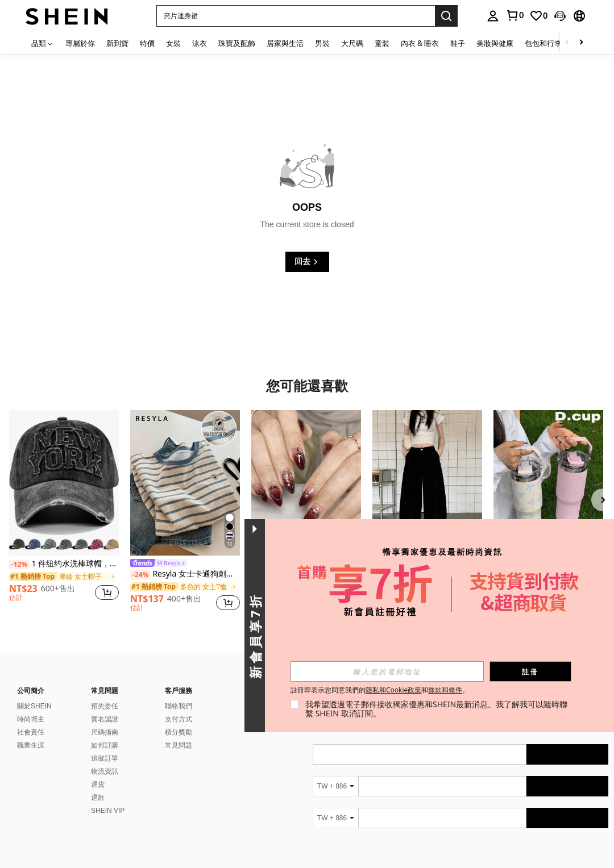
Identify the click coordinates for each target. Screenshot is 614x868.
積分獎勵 (179, 732)
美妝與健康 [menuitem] (495, 43)
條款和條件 (451, 690)
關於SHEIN (34, 706)
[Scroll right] (581, 43)
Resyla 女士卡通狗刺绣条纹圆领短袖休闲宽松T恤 (185, 574)
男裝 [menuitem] (322, 43)
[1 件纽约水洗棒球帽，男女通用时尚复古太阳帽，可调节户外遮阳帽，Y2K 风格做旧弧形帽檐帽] (64, 483)
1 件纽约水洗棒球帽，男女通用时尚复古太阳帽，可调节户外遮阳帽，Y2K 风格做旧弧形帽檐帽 (64, 564)
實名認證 (105, 719)
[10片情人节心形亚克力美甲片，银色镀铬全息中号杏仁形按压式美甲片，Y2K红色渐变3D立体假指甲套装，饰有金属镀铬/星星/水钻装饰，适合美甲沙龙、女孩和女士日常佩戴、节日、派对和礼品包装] (306, 483)
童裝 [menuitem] (382, 43)
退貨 (98, 784)
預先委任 (105, 706)
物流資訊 (105, 771)
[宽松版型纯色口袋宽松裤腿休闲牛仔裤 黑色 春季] (427, 483)
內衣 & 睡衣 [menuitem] (420, 43)
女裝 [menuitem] (173, 43)
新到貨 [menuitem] (117, 43)
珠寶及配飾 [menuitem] (237, 43)
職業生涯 (31, 745)
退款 (98, 798)
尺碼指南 (105, 732)
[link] (515, 15)
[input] (393, 671)
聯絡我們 (179, 706)
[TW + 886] (335, 786)
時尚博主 (31, 719)
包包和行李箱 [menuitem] (547, 43)
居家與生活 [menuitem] (285, 43)
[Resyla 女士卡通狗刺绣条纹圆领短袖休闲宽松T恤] (185, 483)
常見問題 (179, 745)
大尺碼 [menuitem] (352, 43)
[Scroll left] (567, 43)
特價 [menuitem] (147, 43)
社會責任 (31, 732)
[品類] (43, 43)
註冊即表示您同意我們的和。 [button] (385, 690)
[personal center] (493, 16)
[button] (296, 16)
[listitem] (64, 511)
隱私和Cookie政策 (399, 690)
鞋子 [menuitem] (458, 43)
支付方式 (179, 719)
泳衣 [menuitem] (200, 43)
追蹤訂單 (105, 758)
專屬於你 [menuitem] (80, 43)
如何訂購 (105, 745)
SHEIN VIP (108, 811)
